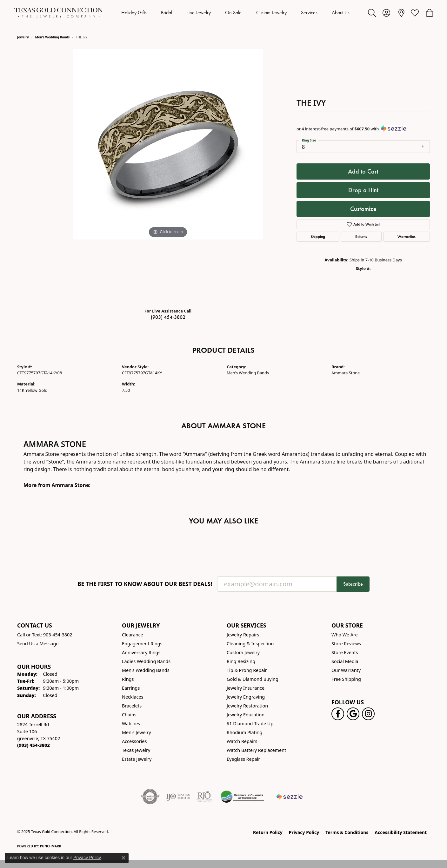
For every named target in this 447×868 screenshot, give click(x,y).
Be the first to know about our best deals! (145, 584)
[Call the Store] (33, 745)
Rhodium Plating (244, 732)
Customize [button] (363, 209)
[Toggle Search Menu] (372, 13)
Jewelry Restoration (247, 706)
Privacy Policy (304, 832)
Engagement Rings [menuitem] (142, 644)
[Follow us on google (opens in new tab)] (353, 714)
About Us (341, 13)
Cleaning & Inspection (250, 644)
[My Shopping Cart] (429, 13)
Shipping (318, 237)
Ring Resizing (241, 661)
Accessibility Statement (401, 832)
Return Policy (268, 832)
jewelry (23, 37)
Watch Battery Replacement (256, 750)
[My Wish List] (415, 13)
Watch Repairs (242, 741)
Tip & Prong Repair (247, 670)
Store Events (345, 652)
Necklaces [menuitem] (133, 697)
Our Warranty (346, 670)
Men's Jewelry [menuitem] (137, 732)
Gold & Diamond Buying (253, 679)
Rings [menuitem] (128, 679)
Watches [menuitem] (131, 723)
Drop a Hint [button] (363, 190)
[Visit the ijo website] (178, 797)
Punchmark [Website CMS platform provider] (51, 846)
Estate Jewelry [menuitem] (137, 759)
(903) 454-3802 (168, 317)
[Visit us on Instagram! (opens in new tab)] (368, 714)
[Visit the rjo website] (204, 797)
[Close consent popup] (123, 858)
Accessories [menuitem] (134, 741)
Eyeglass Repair (243, 759)
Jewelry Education (246, 715)
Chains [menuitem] (129, 715)
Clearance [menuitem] (133, 635)
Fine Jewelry (199, 13)
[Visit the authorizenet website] (150, 797)
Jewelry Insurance (246, 688)
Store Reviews (346, 644)
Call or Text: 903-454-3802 (45, 635)
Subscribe (353, 584)
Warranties (407, 237)
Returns (361, 237)
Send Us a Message (38, 644)
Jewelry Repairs (243, 635)
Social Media (345, 661)
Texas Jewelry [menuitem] (136, 750)
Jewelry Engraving (246, 697)
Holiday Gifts (134, 13)
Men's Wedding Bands (53, 37)
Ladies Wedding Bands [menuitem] (146, 661)
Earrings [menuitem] (131, 688)
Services (309, 13)
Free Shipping (346, 679)
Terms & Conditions (347, 832)
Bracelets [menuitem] (132, 706)
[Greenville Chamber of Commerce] (242, 797)
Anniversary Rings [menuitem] (141, 652)
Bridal (167, 13)
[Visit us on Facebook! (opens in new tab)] (338, 714)
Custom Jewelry (271, 13)
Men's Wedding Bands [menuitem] (146, 670)
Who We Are (345, 635)
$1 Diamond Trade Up (250, 723)
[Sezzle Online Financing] (290, 797)
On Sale (233, 13)
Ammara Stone (346, 373)
